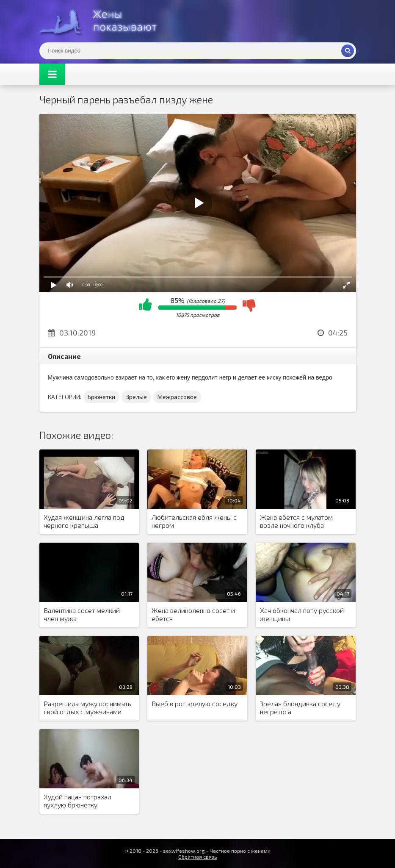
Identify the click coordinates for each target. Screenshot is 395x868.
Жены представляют (103, 21)
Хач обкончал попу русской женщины (302, 614)
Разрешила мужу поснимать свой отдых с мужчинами (87, 707)
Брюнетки (101, 397)
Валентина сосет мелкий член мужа (82, 614)
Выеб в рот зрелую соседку (195, 703)
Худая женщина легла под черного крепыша (84, 521)
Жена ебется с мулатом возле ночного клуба (296, 521)
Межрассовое (177, 397)
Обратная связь (197, 857)
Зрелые (136, 397)
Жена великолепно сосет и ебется (193, 614)
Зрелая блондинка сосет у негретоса (300, 707)
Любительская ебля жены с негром (194, 521)
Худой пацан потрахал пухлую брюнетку (77, 801)
